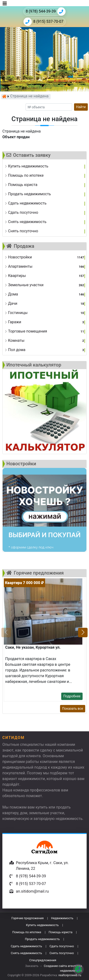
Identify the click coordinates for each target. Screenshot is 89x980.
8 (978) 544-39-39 (46, 12)
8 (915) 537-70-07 (43, 22)
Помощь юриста (61, 932)
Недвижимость (62, 918)
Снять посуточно (62, 953)
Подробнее (72, 696)
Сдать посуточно (62, 946)
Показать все (73, 709)
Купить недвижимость (42, 925)
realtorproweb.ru (70, 975)
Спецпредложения (43, 960)
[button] (83, 633)
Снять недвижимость (26, 953)
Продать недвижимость (42, 939)
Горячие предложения (28, 918)
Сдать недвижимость (26, 946)
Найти (81, 107)
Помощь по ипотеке (27, 932)
